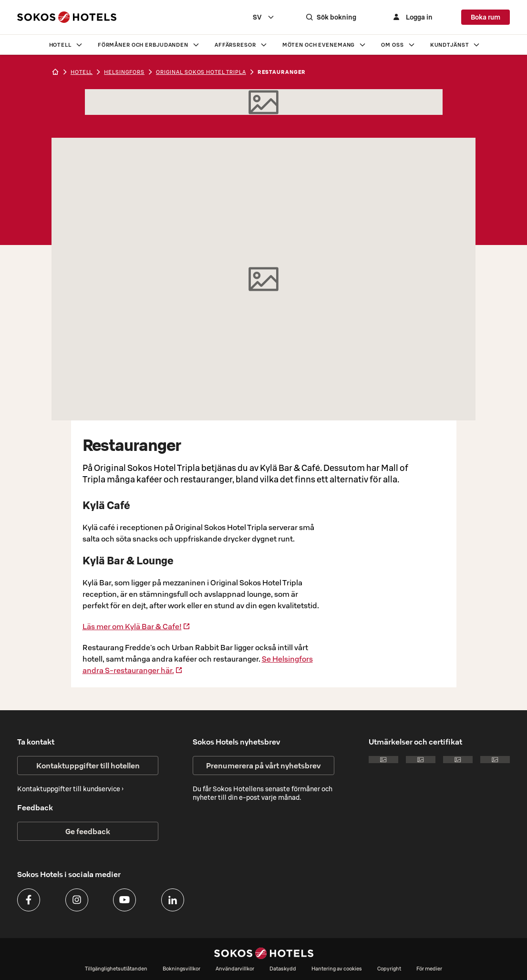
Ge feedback (88, 831)
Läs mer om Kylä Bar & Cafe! (136, 626)
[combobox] (264, 17)
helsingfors (124, 72)
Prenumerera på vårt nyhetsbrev (263, 766)
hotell (82, 72)
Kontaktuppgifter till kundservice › (70, 789)
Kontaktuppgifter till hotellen (88, 766)
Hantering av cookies (337, 969)
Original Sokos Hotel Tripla (201, 72)
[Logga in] (412, 17)
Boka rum (486, 17)
